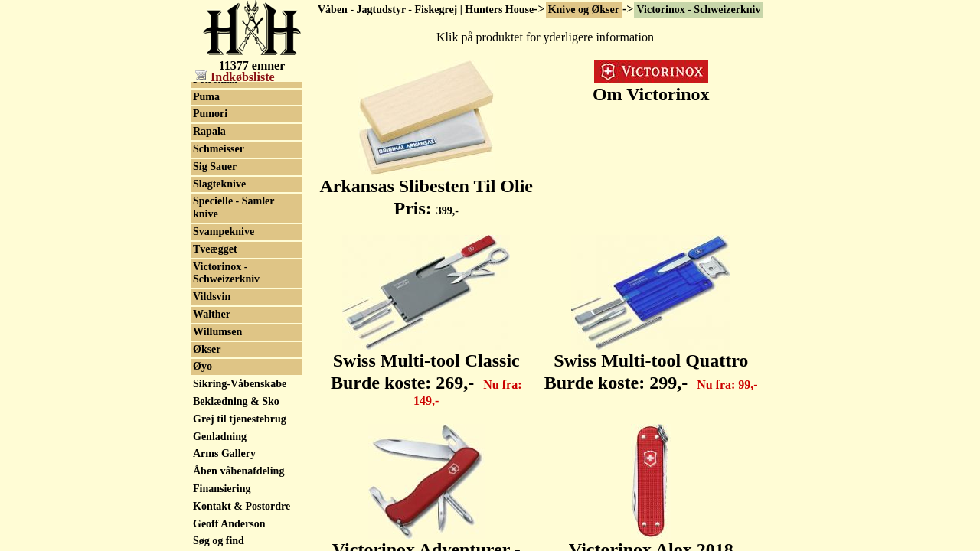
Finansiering (222, 489)
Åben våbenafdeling (238, 471)
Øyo (203, 366)
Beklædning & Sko (236, 401)
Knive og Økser (584, 10)
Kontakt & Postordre (242, 506)
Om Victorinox (651, 86)
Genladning (220, 437)
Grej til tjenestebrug (240, 419)
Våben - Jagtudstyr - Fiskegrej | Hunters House (426, 10)
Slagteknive (219, 184)
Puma (206, 97)
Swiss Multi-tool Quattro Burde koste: (651, 363)
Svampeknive (224, 231)
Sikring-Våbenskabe (240, 384)
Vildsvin (212, 297)
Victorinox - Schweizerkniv (698, 10)
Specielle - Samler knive (234, 207)
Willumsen (217, 332)
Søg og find (219, 541)
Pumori (210, 114)
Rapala (209, 131)
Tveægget (215, 249)
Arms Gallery (224, 453)
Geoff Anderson (229, 524)
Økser (207, 349)
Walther (212, 314)
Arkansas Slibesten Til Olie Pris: (426, 189)
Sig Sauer (215, 166)
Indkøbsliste (235, 77)
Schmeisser (219, 149)
